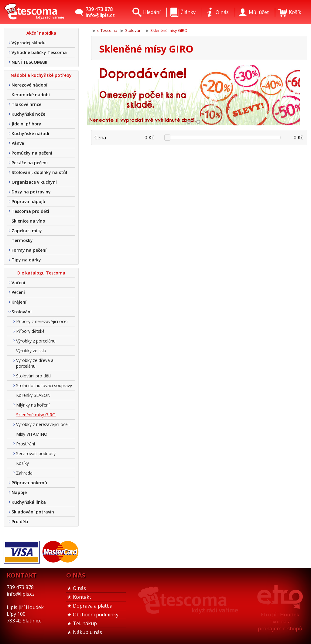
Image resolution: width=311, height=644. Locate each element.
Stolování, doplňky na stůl (39, 172)
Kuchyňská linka (29, 502)
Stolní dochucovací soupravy (44, 385)
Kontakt (82, 597)
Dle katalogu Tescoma (41, 273)
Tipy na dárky (26, 260)
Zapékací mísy (27, 231)
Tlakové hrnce (26, 104)
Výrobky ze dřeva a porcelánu (35, 363)
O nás (79, 588)
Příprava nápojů (28, 201)
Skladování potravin (33, 512)
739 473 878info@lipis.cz (100, 12)
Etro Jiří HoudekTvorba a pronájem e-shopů (280, 621)
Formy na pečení (29, 250)
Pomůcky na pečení (32, 153)
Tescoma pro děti (30, 211)
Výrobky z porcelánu (36, 341)
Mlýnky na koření (33, 405)
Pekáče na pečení (30, 163)
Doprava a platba (93, 606)
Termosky (22, 240)
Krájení (19, 302)
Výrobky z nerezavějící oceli (43, 424)
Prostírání (26, 444)
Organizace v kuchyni (34, 182)
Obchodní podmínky (96, 615)
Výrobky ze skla (31, 351)
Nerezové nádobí (29, 85)
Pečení (18, 292)
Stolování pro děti (33, 376)
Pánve (18, 143)
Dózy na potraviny (31, 192)
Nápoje (19, 492)
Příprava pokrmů (29, 483)
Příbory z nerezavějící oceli (42, 321)
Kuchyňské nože (28, 114)
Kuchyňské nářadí (30, 133)
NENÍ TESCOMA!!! (29, 62)
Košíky (22, 463)
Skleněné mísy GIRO (36, 415)
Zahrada (24, 473)
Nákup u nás (87, 632)
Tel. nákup (85, 623)
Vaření (18, 283)
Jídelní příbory (26, 124)
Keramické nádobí (31, 95)
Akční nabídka (41, 33)
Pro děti (20, 521)
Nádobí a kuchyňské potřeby (41, 75)
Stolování (22, 312)
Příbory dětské (30, 331)
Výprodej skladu (29, 43)
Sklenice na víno (28, 221)
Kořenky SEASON (33, 395)
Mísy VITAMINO (32, 434)
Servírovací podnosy (36, 453)
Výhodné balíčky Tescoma (39, 52)
